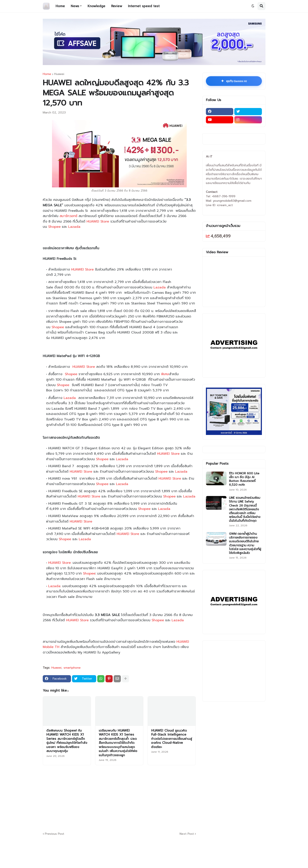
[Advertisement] (145, 798)
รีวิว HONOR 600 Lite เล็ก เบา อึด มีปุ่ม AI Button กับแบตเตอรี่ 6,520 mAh (244, 479)
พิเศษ (165, 374)
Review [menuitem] (117, 6)
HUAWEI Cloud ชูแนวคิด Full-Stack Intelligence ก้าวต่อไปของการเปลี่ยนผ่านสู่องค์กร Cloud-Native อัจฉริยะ (172, 739)
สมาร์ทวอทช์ (69, 216)
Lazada (74, 227)
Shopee (54, 227)
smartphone (72, 668)
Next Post (187, 834)
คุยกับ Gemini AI (234, 81)
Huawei (59, 74)
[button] (253, 6)
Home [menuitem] (60, 6)
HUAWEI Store (98, 221)
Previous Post (55, 834)
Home (47, 74)
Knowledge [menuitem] (96, 6)
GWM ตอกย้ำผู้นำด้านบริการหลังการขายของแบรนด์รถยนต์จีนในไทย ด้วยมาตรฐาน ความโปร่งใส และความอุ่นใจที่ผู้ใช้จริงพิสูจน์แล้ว (245, 543)
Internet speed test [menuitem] (144, 6)
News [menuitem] (75, 6)
